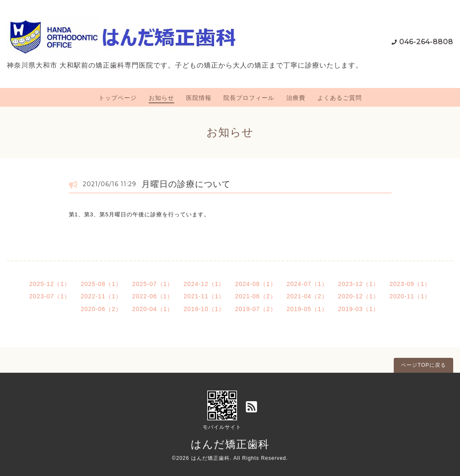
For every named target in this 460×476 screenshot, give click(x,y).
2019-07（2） (256, 309)
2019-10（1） (204, 309)
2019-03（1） (359, 309)
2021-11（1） (204, 296)
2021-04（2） (307, 296)
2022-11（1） (101, 296)
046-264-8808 (426, 42)
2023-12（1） (359, 284)
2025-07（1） (153, 284)
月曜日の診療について (186, 184)
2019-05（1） (307, 309)
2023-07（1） (50, 296)
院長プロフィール (249, 98)
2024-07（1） (307, 284)
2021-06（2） (256, 296)
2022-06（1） (153, 296)
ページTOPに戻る (423, 365)
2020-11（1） (410, 296)
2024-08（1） (256, 284)
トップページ (118, 98)
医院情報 (199, 98)
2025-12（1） (50, 284)
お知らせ (161, 98)
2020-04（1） (153, 309)
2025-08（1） (101, 284)
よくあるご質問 (340, 98)
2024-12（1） (204, 284)
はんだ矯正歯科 (230, 444)
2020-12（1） (359, 296)
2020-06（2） (101, 309)
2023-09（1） (410, 284)
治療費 (296, 98)
